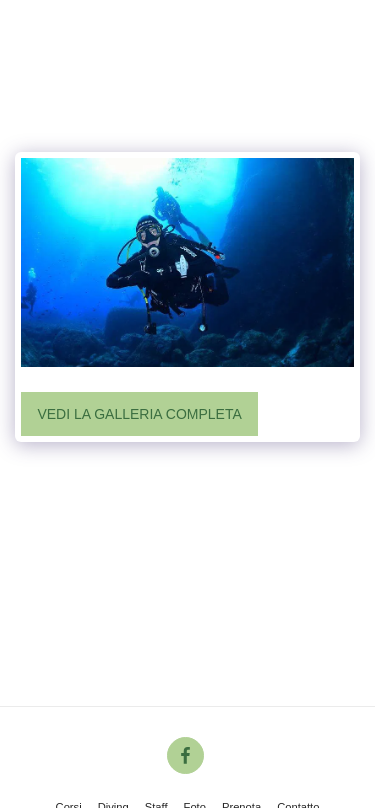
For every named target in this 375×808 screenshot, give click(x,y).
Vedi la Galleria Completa (139, 414)
